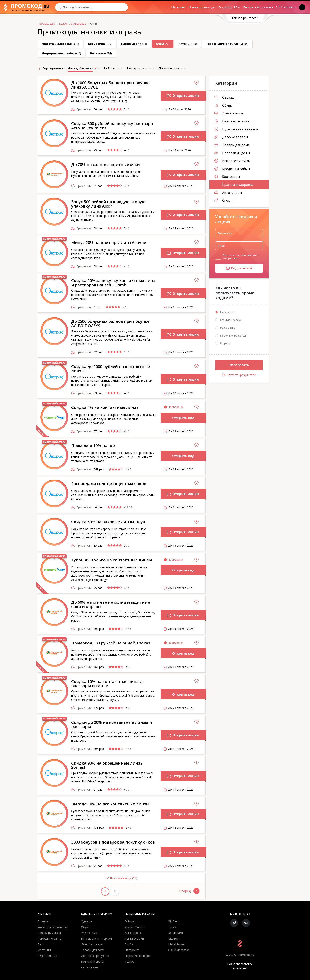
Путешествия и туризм (236, 129)
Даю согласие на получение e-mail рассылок (242, 257)
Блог (41, 944)
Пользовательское (240, 966)
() (87, 880)
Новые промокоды (202, 7)
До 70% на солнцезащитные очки (105, 164)
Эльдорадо (176, 933)
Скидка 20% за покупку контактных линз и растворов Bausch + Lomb (113, 283)
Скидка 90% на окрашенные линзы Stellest (107, 765)
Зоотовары (227, 177)
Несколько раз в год (233, 337)
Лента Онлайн (134, 939)
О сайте (43, 921)
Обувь (223, 105)
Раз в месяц (228, 329)
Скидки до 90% (229, 7)
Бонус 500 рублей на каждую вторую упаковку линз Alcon (108, 204)
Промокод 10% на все (93, 446)
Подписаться (234, 269)
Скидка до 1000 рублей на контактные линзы (111, 369)
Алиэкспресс (133, 933)
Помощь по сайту (49, 939)
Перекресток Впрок (138, 956)
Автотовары (228, 193)
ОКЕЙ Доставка (179, 950)
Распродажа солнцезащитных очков (109, 484)
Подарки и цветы (232, 153)
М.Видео (131, 921)
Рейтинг (110, 68)
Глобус (129, 944)
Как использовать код (52, 927)
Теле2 (172, 927)
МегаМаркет (177, 944)
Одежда (224, 97)
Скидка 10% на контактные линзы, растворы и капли (107, 684)
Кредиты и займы (232, 169)
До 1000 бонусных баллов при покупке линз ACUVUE (110, 85)
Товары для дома (232, 145)
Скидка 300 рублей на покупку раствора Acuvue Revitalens (112, 126)
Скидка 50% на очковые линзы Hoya (108, 522)
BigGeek (174, 921)
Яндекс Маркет (135, 927)
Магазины (178, 7)
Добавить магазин (50, 933)
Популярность (169, 68)
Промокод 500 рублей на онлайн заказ (111, 643)
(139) (100, 44)
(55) (227, 44)
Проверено (175, 407)
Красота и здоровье (234, 185)
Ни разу (225, 344)
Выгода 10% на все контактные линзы (110, 804)
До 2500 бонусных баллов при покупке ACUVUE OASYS (110, 324)
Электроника (229, 113)
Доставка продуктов (95, 956)
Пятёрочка (132, 950)
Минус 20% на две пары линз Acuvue (109, 243)
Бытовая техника (232, 121)
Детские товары (231, 137)
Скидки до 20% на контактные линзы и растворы (112, 724)
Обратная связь (48, 956)
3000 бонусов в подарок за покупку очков (113, 842)
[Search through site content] (91, 7)
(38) (134, 44)
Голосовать (239, 366)
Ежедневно (227, 313)
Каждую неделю (231, 321)
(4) (61, 53)
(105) (188, 44)
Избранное (290, 7)
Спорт (223, 200)
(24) (101, 53)
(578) (60, 44)
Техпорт (130, 961)
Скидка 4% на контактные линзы (105, 407)
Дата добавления (80, 68)
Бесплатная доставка (258, 7)
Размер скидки (137, 68)
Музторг (174, 939)
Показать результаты (239, 376)
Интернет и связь (232, 161)
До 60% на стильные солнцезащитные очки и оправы (111, 604)
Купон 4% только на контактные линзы (112, 560)
